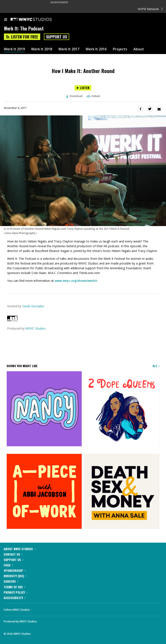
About (139, 49)
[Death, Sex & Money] (122, 492)
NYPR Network (150, 9)
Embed (93, 96)
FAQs (8, 565)
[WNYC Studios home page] (37, 20)
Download (74, 96)
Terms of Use (15, 587)
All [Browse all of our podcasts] (156, 366)
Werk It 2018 (42, 49)
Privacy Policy (16, 592)
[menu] (6, 20)
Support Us (57, 37)
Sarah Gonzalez (33, 306)
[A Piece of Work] (44, 492)
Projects (120, 49)
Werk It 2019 (14, 49)
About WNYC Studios (20, 549)
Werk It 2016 (96, 49)
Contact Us (13, 554)
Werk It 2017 (69, 49)
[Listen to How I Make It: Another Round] (83, 88)
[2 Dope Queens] (122, 409)
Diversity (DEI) (15, 576)
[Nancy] (44, 409)
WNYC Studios (36, 328)
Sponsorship (15, 570)
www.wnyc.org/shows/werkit (76, 281)
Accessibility (15, 598)
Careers (11, 581)
